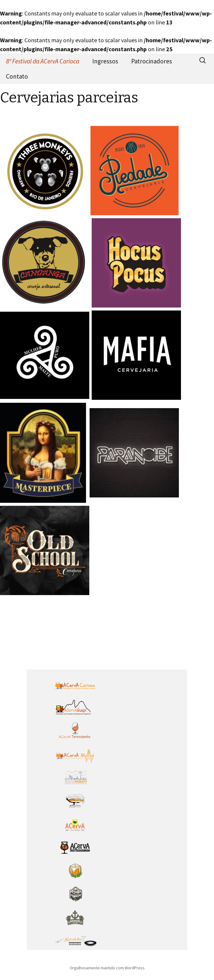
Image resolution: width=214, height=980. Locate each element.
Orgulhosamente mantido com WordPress (107, 968)
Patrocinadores (152, 61)
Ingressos (105, 61)
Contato (17, 76)
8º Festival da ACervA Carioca (43, 61)
